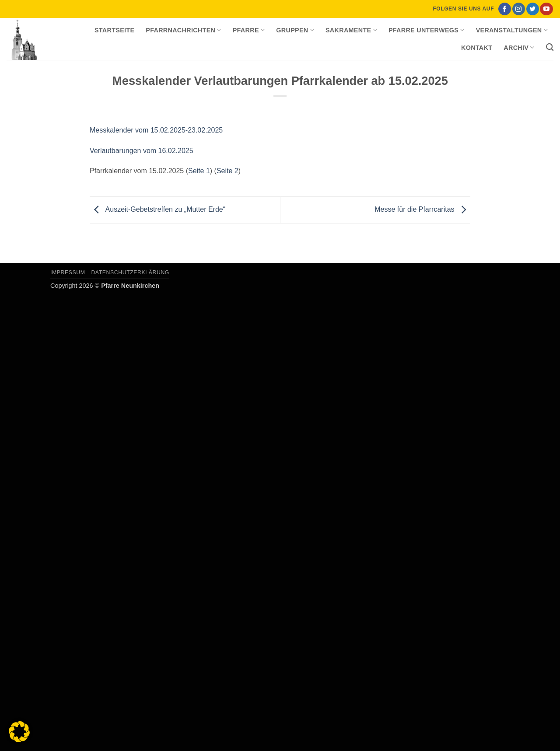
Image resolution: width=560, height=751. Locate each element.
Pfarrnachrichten (183, 30)
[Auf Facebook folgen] (505, 9)
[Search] (550, 47)
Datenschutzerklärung (130, 272)
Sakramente (351, 30)
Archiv (519, 47)
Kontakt (477, 48)
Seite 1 (199, 171)
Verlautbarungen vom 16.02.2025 (142, 151)
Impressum (68, 272)
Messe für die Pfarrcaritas (422, 209)
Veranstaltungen (512, 30)
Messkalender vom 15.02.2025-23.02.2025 (156, 130)
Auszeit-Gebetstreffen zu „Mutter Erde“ (157, 209)
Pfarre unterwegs (427, 30)
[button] (19, 732)
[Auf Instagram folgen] (519, 9)
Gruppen (295, 30)
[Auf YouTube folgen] (546, 9)
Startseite (114, 30)
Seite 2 (227, 171)
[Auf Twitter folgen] (533, 9)
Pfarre (249, 30)
